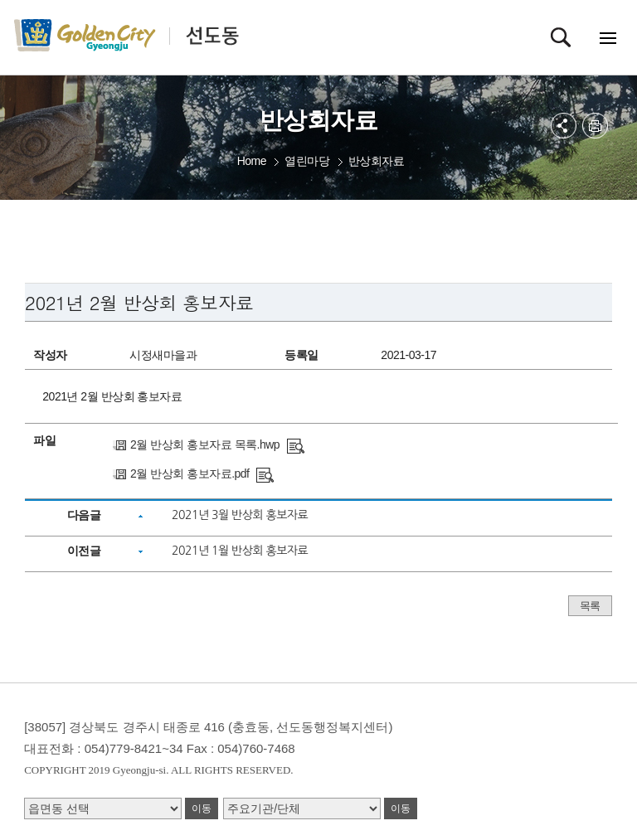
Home (252, 161)
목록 (590, 606)
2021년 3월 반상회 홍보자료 (240, 515)
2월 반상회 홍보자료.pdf (190, 473)
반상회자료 (377, 161)
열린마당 (307, 161)
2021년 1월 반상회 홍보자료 (240, 551)
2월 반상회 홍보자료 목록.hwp (205, 444)
